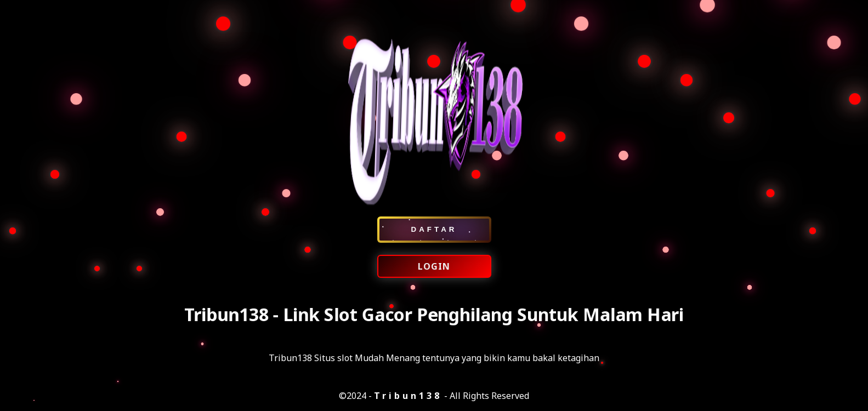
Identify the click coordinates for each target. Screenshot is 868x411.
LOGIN (434, 266)
